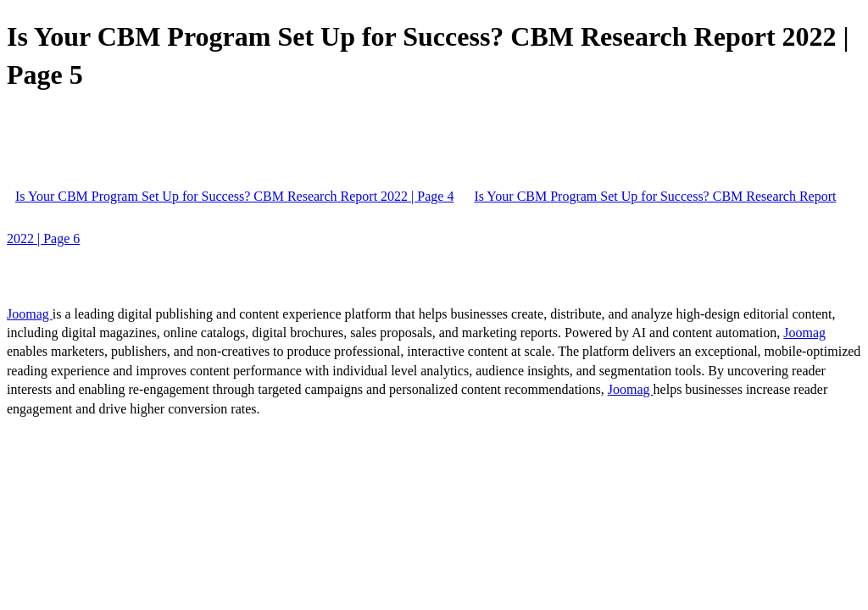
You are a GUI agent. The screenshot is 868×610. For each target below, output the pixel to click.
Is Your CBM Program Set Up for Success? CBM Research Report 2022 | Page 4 (234, 196)
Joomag (30, 314)
